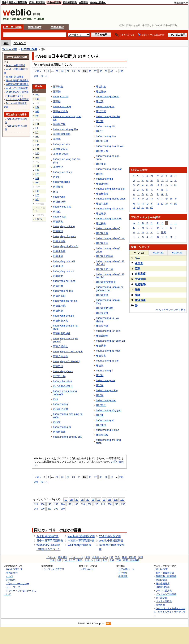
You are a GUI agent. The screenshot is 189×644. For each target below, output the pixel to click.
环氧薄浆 (58, 222)
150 (56, 504)
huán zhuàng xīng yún (109, 410)
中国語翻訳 (57, 27)
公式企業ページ (126, 569)
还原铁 (57, 92)
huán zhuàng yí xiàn (107, 430)
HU (37, 178)
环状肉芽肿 (102, 313)
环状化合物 (102, 141)
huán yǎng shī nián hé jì (67, 361)
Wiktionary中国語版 (79, 545)
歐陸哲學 (140, 284)
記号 (164, 232)
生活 (59, 560)
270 (43, 509)
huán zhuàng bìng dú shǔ (68, 437)
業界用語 (62, 557)
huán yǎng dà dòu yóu (66, 246)
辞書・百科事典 (131, 560)
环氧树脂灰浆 (61, 321)
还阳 (56, 192)
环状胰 (100, 415)
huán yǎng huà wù (64, 271)
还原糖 (57, 101)
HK (37, 137)
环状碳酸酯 (102, 336)
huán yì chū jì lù (62, 207)
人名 (112, 560)
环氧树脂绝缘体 (62, 333)
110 (122, 499)
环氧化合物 (59, 251)
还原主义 (58, 167)
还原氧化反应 (61, 149)
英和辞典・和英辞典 (166, 576)
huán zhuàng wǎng (107, 390)
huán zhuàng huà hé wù (110, 146)
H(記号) (39, 219)
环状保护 (101, 92)
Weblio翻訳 (161, 580)
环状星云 (101, 405)
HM (37, 145)
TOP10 (139, 253)
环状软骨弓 (102, 243)
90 (110, 499)
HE (37, 112)
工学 (118, 557)
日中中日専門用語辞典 (50, 541)
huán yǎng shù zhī (64, 316)
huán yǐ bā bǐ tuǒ (62, 381)
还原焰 (57, 139)
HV (37, 183)
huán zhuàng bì (62, 427)
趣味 (80, 560)
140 (49, 504)
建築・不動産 (129, 557)
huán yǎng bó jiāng (64, 226)
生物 (98, 560)
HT (37, 174)
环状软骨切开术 (105, 269)
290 (56, 509)
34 (79, 71)
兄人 (138, 258)
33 (73, 71)
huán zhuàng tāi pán (108, 361)
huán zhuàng (61, 404)
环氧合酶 (58, 286)
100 (116, 499)
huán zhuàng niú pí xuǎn (110, 209)
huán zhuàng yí (105, 420)
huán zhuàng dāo (106, 136)
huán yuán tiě (61, 96)
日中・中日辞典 (12, 27)
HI (37, 128)
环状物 (100, 375)
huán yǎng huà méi (64, 261)
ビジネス (51, 557)
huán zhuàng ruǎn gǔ (108, 228)
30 (57, 71)
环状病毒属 (59, 432)
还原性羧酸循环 (62, 134)
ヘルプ (10, 576)
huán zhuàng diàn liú (108, 116)
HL (37, 141)
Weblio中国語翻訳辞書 (81, 536)
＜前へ (38, 71)
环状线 (100, 395)
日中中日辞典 (54, 2)
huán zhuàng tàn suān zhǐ (111, 341)
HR (37, 166)
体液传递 (140, 300)
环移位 (57, 212)
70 (99, 499)
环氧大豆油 (59, 241)
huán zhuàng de (105, 106)
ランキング (20, 43)
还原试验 (58, 87)
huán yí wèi (60, 217)
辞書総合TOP (181, 3)
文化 (52, 560)
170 (69, 504)
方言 (119, 560)
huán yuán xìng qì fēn (65, 129)
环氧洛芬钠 (59, 296)
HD (37, 107)
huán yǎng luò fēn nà (65, 301)
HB (37, 99)
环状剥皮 (101, 87)
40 (112, 71)
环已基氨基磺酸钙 (63, 386)
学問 (140, 557)
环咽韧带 (58, 187)
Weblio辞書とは (14, 569)
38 (101, 71)
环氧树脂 (58, 311)
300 (36, 76)
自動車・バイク (100, 557)
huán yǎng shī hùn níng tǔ (68, 351)
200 (90, 504)
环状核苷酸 (102, 151)
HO (37, 153)
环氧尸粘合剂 (61, 356)
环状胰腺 (101, 425)
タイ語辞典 (161, 598)
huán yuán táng (62, 106)
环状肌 (100, 174)
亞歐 (138, 269)
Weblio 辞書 (10, 49)
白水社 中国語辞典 (48, 536)
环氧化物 (58, 266)
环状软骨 (101, 223)
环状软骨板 (102, 233)
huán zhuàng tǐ (104, 371)
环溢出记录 (59, 202)
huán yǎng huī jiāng (64, 281)
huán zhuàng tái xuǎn (108, 351)
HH (37, 124)
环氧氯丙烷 (59, 306)
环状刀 (100, 131)
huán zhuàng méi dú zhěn (111, 199)
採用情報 (123, 576)
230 (110, 504)
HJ (37, 132)
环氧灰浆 (58, 276)
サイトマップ (13, 587)
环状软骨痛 (102, 295)
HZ (37, 199)
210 (96, 504)
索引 (6, 43)
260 (36, 509)
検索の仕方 (12, 573)
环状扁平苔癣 (61, 409)
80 (104, 499)
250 (123, 504)
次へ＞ (44, 76)
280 (49, 509)
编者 (138, 295)
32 (68, 71)
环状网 (100, 385)
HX (37, 191)
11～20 (158, 253)
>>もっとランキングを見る (171, 310)
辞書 (4, 2)
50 (88, 499)
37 (95, 71)
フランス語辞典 (164, 591)
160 (63, 504)
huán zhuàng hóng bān (109, 169)
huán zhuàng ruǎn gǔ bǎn (110, 238)
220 (103, 504)
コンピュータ (76, 557)
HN (37, 149)
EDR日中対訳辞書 (110, 536)
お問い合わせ (88, 569)
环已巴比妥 (59, 376)
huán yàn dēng (62, 182)
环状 (56, 399)
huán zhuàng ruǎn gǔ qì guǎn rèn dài (109, 289)
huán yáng (59, 197)
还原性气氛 (59, 124)
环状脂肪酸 (102, 435)
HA (37, 95)
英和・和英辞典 (37, 2)
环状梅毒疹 (102, 194)
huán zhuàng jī (104, 179)
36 (90, 71)
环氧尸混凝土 (61, 346)
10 (66, 499)
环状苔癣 (101, 346)
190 (83, 504)
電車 (88, 557)
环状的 (100, 101)
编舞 (138, 290)
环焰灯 (57, 177)
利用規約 (11, 580)
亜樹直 (139, 263)
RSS (109, 624)
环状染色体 (102, 326)
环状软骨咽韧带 (105, 308)
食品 (105, 560)
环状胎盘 (101, 356)
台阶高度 (140, 274)
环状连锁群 (102, 184)
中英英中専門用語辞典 (81, 541)
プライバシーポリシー (18, 583)
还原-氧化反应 (61, 154)
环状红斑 (101, 164)
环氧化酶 (58, 256)
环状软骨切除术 (105, 256)
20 (71, 499)
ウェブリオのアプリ (54, 569)
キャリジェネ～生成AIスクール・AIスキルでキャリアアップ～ (169, 612)
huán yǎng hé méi (63, 291)
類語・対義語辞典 (18, 2)
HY (37, 195)
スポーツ (89, 560)
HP (37, 158)
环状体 (100, 366)
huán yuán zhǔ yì (63, 172)
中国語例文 (35, 27)
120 (36, 504)
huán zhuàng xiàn (106, 400)
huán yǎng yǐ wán (63, 371)
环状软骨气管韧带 (106, 282)
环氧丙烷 (58, 231)
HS (37, 170)
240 (116, 504)
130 (43, 504)
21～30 (177, 253)
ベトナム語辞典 (164, 601)
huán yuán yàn (62, 144)
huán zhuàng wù (105, 380)
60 (93, 499)
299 (121, 71)
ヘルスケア (69, 560)
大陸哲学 (140, 279)
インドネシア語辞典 (166, 594)
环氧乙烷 (58, 366)
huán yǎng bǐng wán (65, 236)
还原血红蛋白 (61, 111)
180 (76, 504)
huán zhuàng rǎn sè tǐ (108, 331)
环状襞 (57, 422)
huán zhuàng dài (105, 126)
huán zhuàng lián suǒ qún (111, 189)
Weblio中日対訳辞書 (111, 541)
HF (37, 116)
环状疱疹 (101, 214)
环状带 (100, 121)
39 (106, 71)
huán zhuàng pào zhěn (109, 219)
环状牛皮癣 (102, 204)
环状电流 (101, 111)
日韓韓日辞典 (70, 2)
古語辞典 (84, 2)
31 (63, 71)
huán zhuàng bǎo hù (108, 96)
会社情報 (123, 573)
